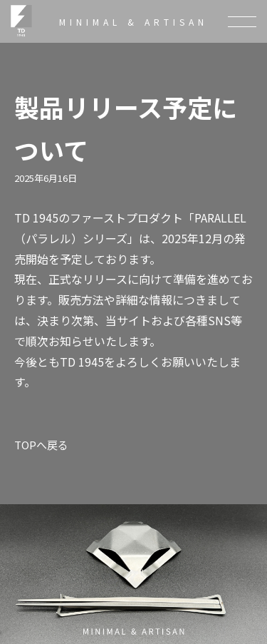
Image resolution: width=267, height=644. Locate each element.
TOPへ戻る (41, 445)
